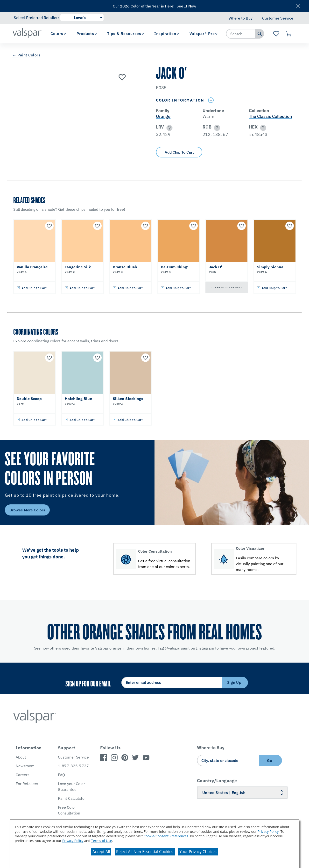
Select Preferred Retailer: (36, 18)
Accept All (101, 852)
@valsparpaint (177, 648)
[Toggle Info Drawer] (211, 100)
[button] (169, 128)
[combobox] (241, 34)
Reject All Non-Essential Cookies (145, 852)
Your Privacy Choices (198, 852)
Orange (163, 116)
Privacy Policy (268, 831)
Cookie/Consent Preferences (166, 836)
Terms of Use (102, 841)
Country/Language (217, 781)
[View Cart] (289, 34)
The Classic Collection (270, 116)
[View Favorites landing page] (276, 34)
